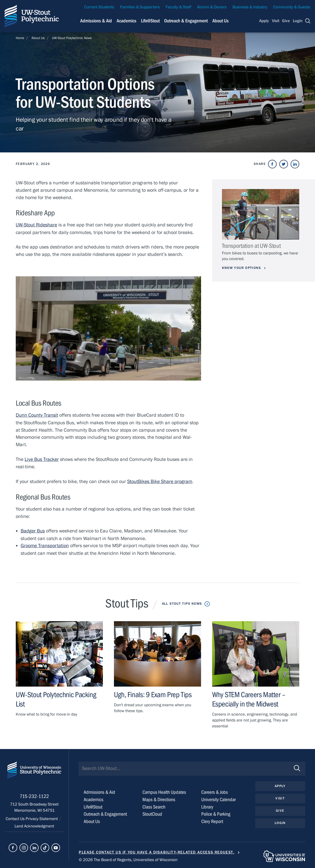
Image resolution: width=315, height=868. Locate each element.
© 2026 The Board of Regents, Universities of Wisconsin (128, 859)
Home (20, 38)
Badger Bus (33, 530)
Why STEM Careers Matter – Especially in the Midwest (249, 698)
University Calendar (219, 798)
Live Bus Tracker (42, 459)
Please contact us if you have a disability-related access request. (157, 851)
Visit (276, 21)
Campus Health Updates (164, 791)
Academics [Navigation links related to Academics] (126, 21)
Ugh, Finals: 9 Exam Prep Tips (153, 693)
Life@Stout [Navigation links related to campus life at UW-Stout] (150, 21)
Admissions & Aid (99, 791)
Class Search (154, 805)
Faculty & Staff (178, 7)
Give (286, 21)
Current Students (99, 7)
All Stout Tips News (182, 603)
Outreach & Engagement (105, 813)
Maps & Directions (159, 798)
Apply (264, 21)
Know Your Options (242, 268)
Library (207, 805)
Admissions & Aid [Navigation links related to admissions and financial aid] (96, 21)
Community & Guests (292, 7)
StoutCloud (152, 813)
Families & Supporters (140, 7)
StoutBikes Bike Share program (160, 481)
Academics (94, 798)
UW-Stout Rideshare (36, 225)
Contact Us (16, 818)
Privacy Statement (42, 818)
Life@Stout (93, 805)
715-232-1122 (34, 796)
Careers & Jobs (215, 791)
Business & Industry (250, 7)
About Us (220, 21)
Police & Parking (216, 813)
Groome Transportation (45, 545)
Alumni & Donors (212, 7)
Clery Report (212, 820)
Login (298, 21)
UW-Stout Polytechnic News (72, 38)
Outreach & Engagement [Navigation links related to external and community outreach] (186, 21)
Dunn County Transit (37, 415)
